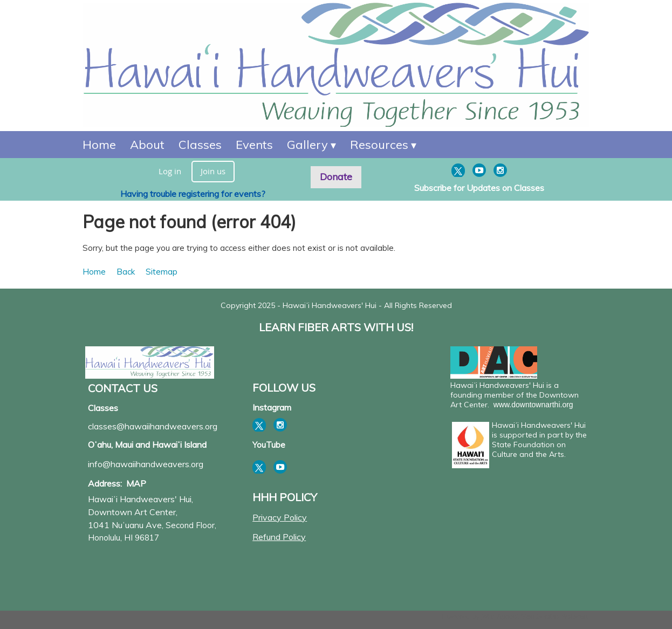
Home (94, 272)
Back (126, 272)
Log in (170, 171)
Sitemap (162, 272)
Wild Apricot (500, 616)
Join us (213, 171)
